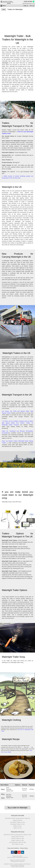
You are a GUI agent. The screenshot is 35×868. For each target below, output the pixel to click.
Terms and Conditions (13, 848)
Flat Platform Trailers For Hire (17, 822)
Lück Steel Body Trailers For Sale (17, 842)
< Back (4, 9)
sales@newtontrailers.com (28, 3)
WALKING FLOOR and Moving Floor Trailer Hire (17, 818)
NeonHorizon (21, 865)
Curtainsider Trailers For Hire (17, 824)
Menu (4, 6)
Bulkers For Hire (17, 826)
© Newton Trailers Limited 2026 (18, 867)
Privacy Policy (24, 848)
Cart (31, 6)
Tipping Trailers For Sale (17, 837)
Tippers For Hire (17, 828)
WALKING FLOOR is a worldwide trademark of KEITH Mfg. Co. (17, 864)
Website (14, 865)
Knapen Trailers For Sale (17, 840)
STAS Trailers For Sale (18, 844)
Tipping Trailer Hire (17, 820)
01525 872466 (28, 2)
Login (25, 6)
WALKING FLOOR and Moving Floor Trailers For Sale (17, 835)
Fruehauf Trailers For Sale (17, 839)
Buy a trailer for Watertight (17, 808)
